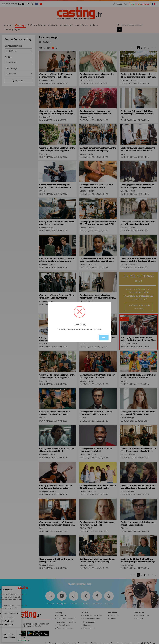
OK (104, 337)
